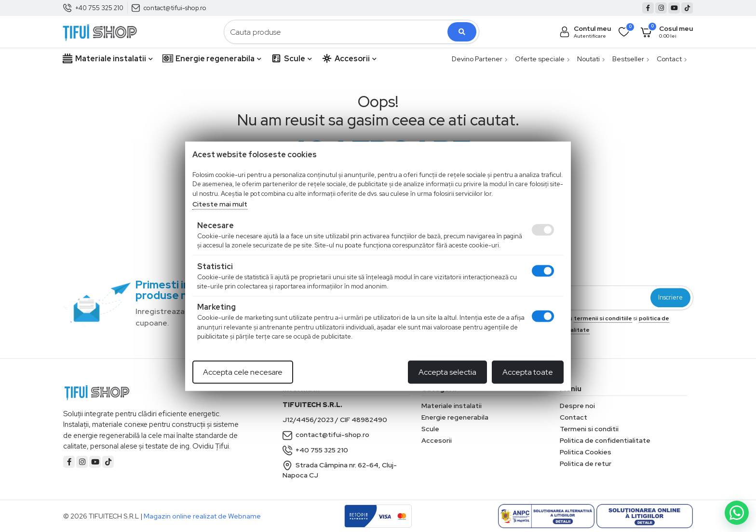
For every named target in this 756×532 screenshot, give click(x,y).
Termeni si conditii (589, 429)
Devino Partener (480, 59)
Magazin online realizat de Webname (202, 516)
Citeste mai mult (220, 204)
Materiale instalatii (108, 59)
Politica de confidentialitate (605, 440)
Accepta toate (528, 372)
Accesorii (349, 59)
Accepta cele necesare (243, 372)
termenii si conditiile (603, 318)
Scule (291, 59)
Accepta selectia (447, 372)
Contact (672, 59)
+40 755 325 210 (99, 8)
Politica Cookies (586, 452)
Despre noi (577, 406)
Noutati (591, 59)
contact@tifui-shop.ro (175, 8)
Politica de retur (586, 464)
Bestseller (631, 59)
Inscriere (670, 298)
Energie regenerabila (212, 59)
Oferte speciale (542, 59)
